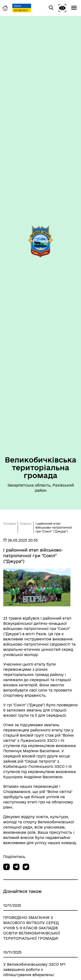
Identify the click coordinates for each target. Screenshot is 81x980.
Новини (26, 524)
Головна (10, 524)
